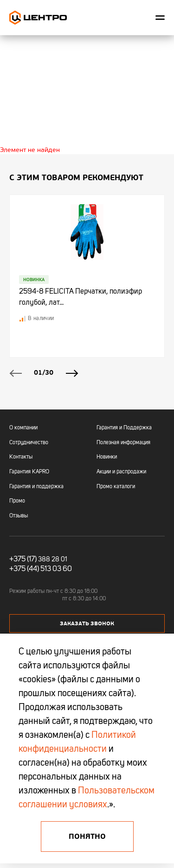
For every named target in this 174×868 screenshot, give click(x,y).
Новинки (107, 457)
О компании (23, 428)
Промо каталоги (116, 487)
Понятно (87, 837)
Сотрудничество (29, 443)
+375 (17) (23, 560)
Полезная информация (123, 443)
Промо (17, 501)
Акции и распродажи (121, 472)
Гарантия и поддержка (36, 487)
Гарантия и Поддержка (124, 428)
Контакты (21, 457)
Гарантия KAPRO (29, 472)
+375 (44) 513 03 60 (41, 569)
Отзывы (19, 516)
